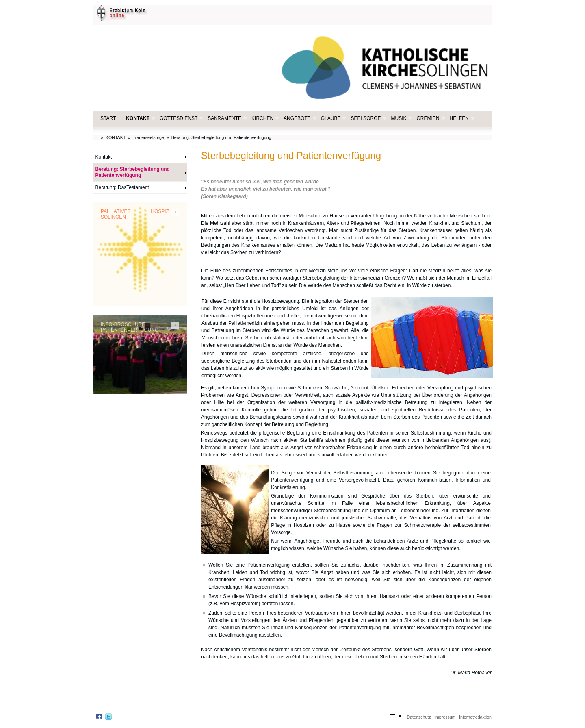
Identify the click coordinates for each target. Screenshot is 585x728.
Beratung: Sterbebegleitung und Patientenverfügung (221, 137)
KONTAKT (140, 118)
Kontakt (104, 157)
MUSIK (401, 118)
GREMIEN (430, 118)
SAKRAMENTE (226, 118)
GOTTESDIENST (181, 118)
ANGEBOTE (299, 118)
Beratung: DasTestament (122, 187)
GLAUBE (333, 118)
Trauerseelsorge (148, 137)
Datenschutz (419, 717)
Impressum (445, 717)
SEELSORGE (368, 118)
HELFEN (461, 118)
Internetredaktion (475, 717)
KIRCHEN (264, 118)
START (108, 118)
